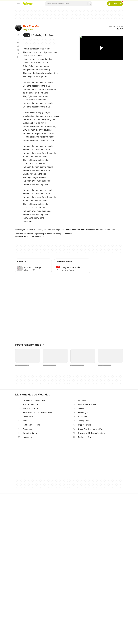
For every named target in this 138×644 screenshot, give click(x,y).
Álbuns (21, 626)
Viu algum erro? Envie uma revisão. (30, 236)
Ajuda (94, 618)
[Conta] (121, 4)
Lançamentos (23, 638)
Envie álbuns (60, 622)
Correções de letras (63, 630)
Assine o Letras (61, 634)
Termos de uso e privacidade (103, 622)
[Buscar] (90, 4)
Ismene (30, 234)
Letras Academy (69, 283)
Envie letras (59, 626)
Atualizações (23, 634)
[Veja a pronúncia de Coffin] (68, 294)
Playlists (21, 630)
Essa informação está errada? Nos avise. (98, 230)
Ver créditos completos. (71, 230)
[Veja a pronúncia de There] (21, 294)
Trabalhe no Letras (99, 630)
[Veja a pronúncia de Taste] (33, 294)
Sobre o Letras (97, 626)
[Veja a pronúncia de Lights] (56, 294)
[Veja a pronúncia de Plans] (44, 294)
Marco (49, 234)
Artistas (21, 622)
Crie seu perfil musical (63, 618)
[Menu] (18, 4)
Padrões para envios (100, 634)
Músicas (21, 618)
